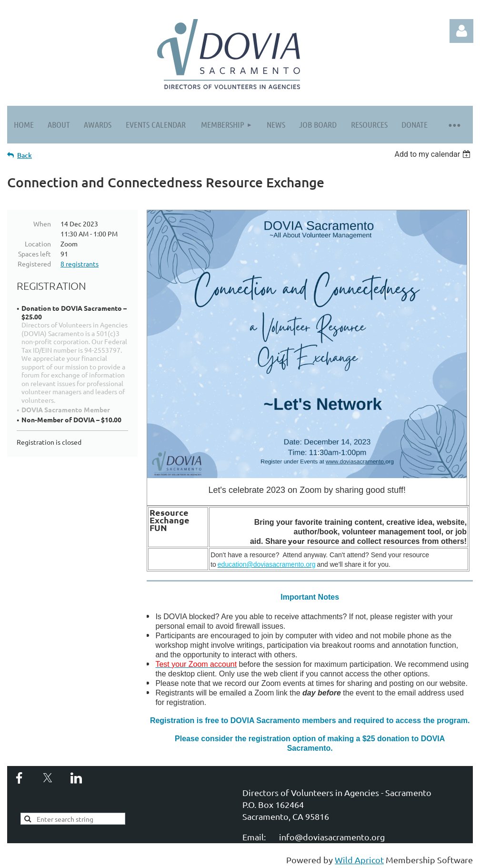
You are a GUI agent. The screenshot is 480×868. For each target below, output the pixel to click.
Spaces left (35, 254)
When (42, 224)
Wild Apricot (359, 860)
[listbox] (434, 154)
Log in (461, 31)
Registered (34, 264)
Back (25, 155)
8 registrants (80, 264)
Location (38, 244)
